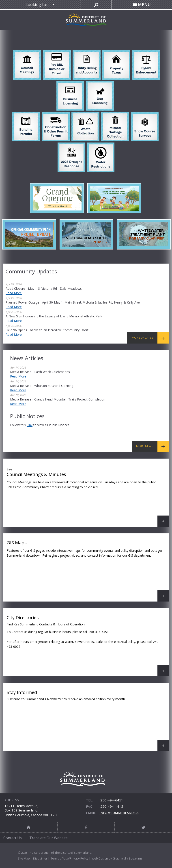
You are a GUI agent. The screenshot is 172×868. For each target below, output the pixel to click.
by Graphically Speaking (125, 858)
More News (145, 446)
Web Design (100, 858)
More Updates (142, 338)
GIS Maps (88, 571)
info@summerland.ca (119, 813)
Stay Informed (88, 720)
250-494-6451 (112, 800)
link (30, 425)
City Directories (88, 645)
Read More (14, 293)
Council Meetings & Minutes (88, 496)
